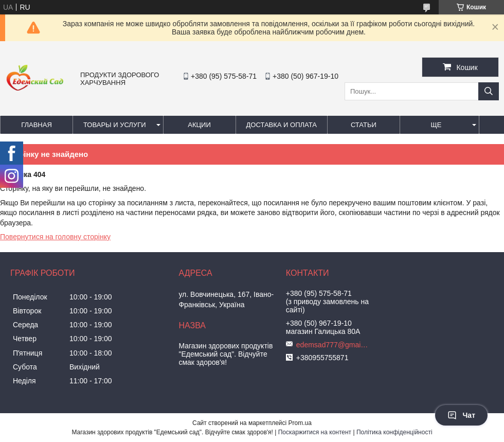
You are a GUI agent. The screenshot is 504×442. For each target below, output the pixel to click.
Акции (199, 125)
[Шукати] (489, 91)
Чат (461, 415)
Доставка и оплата (282, 125)
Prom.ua (300, 423)
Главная (37, 125)
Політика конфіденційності (394, 432)
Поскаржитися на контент (315, 432)
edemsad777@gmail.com (332, 345)
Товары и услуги (115, 125)
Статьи (364, 125)
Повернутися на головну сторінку (55, 237)
